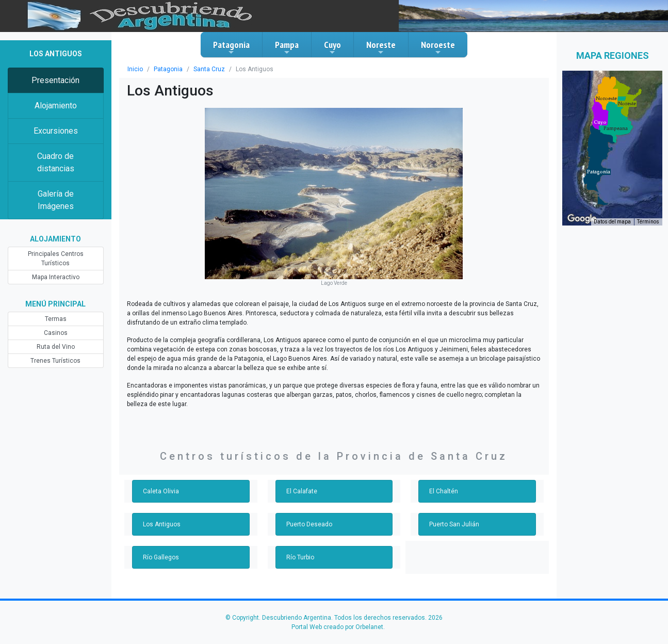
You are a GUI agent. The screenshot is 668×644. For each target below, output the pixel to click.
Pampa (287, 47)
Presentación (55, 80)
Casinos (56, 333)
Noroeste (438, 47)
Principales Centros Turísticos (56, 259)
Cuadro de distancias (56, 162)
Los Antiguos (162, 524)
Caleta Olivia (161, 491)
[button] (599, 172)
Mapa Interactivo (56, 277)
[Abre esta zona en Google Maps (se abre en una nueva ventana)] (582, 219)
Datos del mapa (612, 222)
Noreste (381, 47)
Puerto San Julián (454, 524)
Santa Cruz (209, 69)
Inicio (135, 69)
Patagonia (231, 47)
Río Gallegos (161, 557)
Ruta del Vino (56, 347)
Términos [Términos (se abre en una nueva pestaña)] (648, 222)
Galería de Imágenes (56, 200)
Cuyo (332, 47)
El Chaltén (444, 491)
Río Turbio (300, 557)
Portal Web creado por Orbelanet (337, 627)
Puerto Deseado (309, 524)
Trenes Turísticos (55, 361)
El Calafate (302, 491)
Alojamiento (56, 106)
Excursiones (56, 131)
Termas (56, 319)
